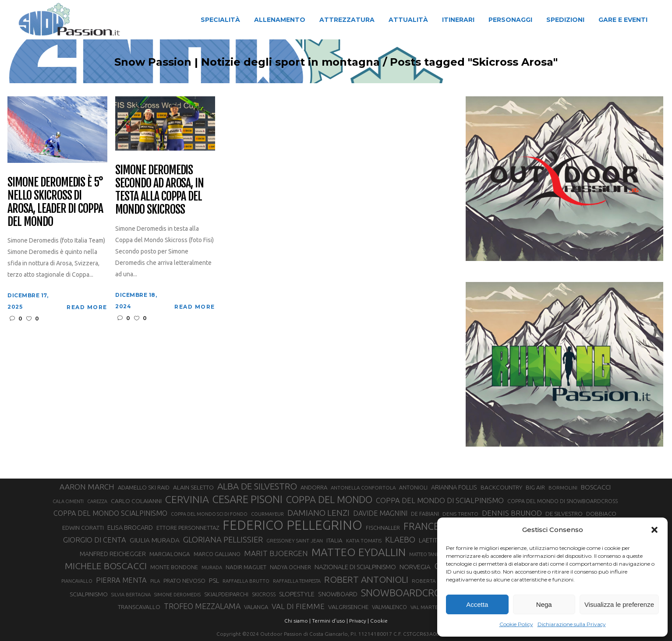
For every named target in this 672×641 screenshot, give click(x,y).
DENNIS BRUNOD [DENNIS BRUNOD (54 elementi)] (512, 513)
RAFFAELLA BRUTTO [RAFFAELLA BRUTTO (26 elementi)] (246, 581)
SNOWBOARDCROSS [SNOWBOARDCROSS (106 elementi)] (406, 593)
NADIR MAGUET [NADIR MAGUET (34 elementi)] (246, 567)
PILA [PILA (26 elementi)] (155, 581)
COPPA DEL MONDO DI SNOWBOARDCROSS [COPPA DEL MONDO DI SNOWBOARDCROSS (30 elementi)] (562, 501)
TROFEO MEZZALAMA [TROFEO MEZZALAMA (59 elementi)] (202, 606)
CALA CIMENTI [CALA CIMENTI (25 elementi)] (68, 501)
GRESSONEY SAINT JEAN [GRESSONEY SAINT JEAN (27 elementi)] (295, 541)
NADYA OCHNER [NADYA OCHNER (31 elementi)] (290, 567)
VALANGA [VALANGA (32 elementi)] (256, 607)
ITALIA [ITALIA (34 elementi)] (334, 541)
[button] (654, 530)
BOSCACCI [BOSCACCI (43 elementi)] (596, 487)
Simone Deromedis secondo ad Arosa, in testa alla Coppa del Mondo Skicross (159, 190)
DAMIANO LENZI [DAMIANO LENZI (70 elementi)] (318, 513)
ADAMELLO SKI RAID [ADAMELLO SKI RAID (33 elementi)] (144, 487)
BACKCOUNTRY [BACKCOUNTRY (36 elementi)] (501, 487)
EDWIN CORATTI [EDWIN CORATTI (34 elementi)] (83, 528)
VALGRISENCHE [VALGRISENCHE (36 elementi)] (348, 607)
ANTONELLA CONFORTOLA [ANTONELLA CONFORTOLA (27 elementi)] (363, 488)
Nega (544, 604)
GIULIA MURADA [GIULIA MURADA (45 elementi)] (155, 540)
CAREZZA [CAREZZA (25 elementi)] (97, 501)
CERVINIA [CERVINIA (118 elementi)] (187, 499)
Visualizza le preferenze (619, 604)
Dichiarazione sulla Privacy (572, 624)
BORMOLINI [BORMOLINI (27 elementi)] (563, 488)
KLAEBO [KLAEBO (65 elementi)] (400, 539)
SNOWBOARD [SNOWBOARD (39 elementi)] (338, 594)
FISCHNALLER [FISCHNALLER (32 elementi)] (383, 528)
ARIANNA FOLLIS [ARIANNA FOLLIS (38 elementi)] (454, 487)
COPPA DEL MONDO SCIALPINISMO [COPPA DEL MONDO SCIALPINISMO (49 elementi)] (110, 513)
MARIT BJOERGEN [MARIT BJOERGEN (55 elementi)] (276, 553)
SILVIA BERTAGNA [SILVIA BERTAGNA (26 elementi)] (131, 595)
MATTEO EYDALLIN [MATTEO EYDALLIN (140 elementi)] (359, 552)
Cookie (379, 621)
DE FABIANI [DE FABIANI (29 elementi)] (425, 514)
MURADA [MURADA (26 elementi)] (212, 567)
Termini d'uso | (330, 621)
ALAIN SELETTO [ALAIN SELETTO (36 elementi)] (193, 487)
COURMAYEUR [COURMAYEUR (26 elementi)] (267, 514)
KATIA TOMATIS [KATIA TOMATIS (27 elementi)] (364, 541)
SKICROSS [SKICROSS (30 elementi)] (264, 594)
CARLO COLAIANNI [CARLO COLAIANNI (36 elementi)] (136, 501)
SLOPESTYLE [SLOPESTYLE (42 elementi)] (297, 594)
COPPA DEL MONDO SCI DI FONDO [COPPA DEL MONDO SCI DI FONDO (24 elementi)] (209, 514)
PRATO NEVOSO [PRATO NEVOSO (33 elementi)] (184, 581)
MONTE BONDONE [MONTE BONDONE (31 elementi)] (174, 567)
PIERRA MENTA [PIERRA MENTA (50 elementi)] (121, 580)
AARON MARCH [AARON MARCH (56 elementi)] (87, 487)
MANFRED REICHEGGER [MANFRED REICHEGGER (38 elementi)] (113, 554)
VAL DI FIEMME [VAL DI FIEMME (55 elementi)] (298, 606)
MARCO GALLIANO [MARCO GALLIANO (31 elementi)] (217, 554)
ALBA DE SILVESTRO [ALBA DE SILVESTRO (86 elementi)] (257, 486)
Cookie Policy (516, 624)
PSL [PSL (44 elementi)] (214, 580)
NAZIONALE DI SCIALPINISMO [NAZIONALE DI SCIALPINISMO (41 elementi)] (355, 567)
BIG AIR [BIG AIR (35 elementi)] (535, 487)
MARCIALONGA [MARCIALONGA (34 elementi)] (170, 554)
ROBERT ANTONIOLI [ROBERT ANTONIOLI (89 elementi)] (366, 579)
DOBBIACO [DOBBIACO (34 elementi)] (601, 514)
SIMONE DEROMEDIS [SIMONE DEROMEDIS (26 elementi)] (177, 595)
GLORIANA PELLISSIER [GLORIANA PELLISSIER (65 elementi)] (223, 539)
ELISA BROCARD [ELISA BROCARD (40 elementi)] (130, 527)
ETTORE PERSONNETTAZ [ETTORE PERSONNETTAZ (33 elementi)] (188, 528)
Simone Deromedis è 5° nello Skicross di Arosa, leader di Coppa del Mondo (55, 202)
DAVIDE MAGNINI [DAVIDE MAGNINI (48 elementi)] (380, 513)
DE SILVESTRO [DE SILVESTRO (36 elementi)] (564, 514)
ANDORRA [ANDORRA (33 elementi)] (314, 487)
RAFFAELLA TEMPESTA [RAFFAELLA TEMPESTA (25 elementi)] (297, 581)
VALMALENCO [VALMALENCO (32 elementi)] (389, 607)
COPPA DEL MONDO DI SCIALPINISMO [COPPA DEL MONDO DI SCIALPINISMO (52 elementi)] (440, 500)
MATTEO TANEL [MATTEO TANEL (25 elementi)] (425, 554)
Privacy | (359, 621)
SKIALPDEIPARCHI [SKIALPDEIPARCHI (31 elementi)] (226, 594)
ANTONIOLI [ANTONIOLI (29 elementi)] (413, 488)
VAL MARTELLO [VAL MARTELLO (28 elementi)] (429, 607)
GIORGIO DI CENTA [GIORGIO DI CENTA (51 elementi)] (95, 540)
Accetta (477, 604)
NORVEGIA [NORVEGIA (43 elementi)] (415, 567)
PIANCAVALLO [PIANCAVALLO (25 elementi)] (77, 581)
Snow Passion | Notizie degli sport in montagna (230, 62)
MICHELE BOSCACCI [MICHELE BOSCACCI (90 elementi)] (106, 566)
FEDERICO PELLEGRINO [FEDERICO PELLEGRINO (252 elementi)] (292, 525)
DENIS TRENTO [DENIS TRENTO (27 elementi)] (460, 514)
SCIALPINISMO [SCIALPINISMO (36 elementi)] (89, 594)
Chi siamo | (297, 621)
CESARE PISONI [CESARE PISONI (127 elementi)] (248, 500)
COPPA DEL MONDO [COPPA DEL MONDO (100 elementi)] (329, 500)
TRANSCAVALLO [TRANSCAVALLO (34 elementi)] (139, 607)
